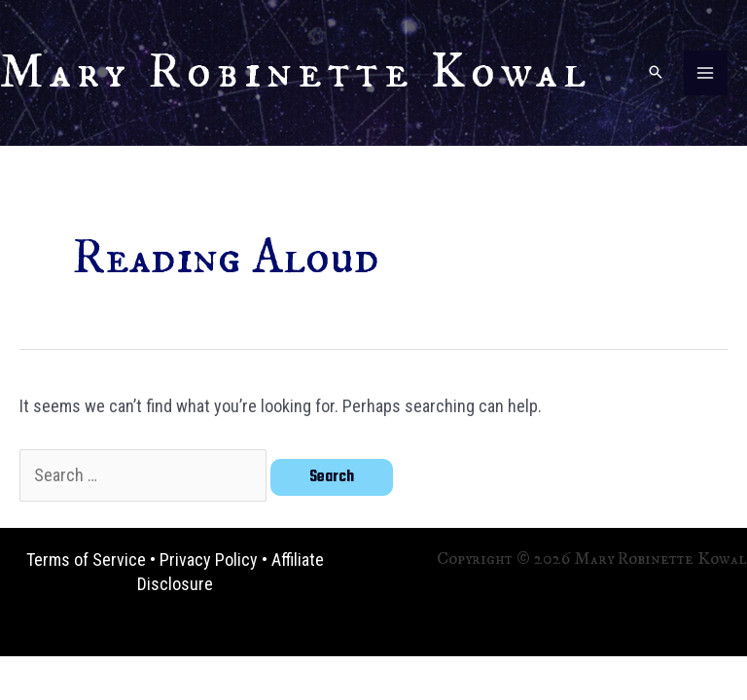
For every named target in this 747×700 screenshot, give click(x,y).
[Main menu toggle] (706, 72)
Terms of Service (86, 560)
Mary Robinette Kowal (296, 72)
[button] (656, 73)
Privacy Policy (209, 560)
